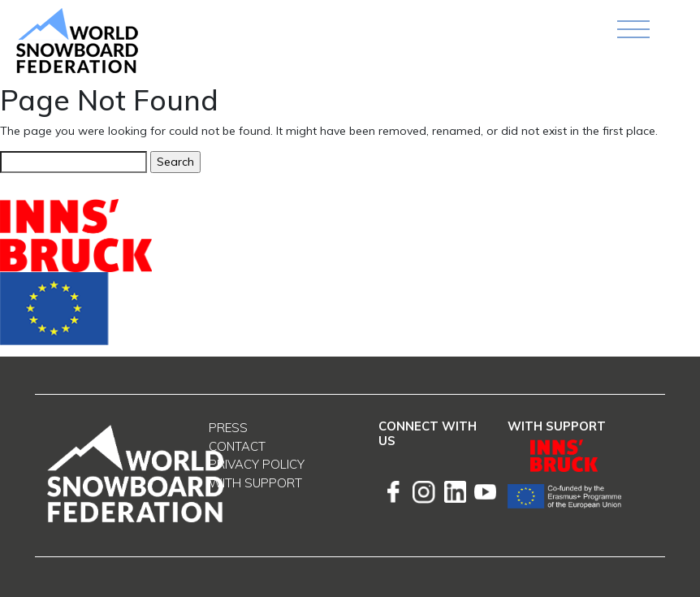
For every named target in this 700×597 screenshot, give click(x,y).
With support (255, 483)
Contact (237, 446)
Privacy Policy (257, 464)
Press (228, 428)
